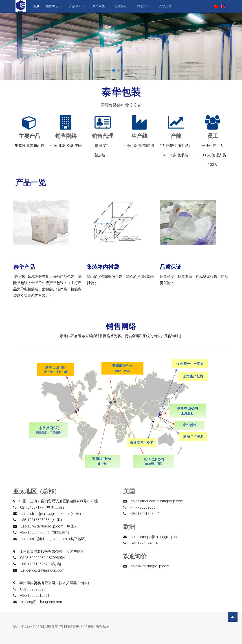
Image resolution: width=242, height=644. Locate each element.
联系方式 (144, 6)
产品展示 (77, 6)
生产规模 (100, 6)
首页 (36, 6)
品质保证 (122, 6)
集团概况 (54, 6)
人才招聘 (165, 6)
